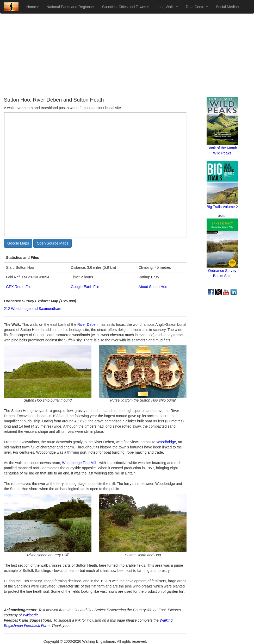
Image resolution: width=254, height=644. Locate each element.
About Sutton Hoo (153, 287)
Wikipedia (31, 615)
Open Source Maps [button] (52, 243)
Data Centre (197, 7)
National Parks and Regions (70, 7)
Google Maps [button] (18, 243)
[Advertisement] (127, 55)
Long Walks (167, 7)
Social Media (228, 7)
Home (32, 7)
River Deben (88, 324)
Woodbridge (166, 442)
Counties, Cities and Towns (125, 7)
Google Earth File (85, 287)
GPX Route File (19, 287)
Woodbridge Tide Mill (79, 463)
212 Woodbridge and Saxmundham (33, 309)
